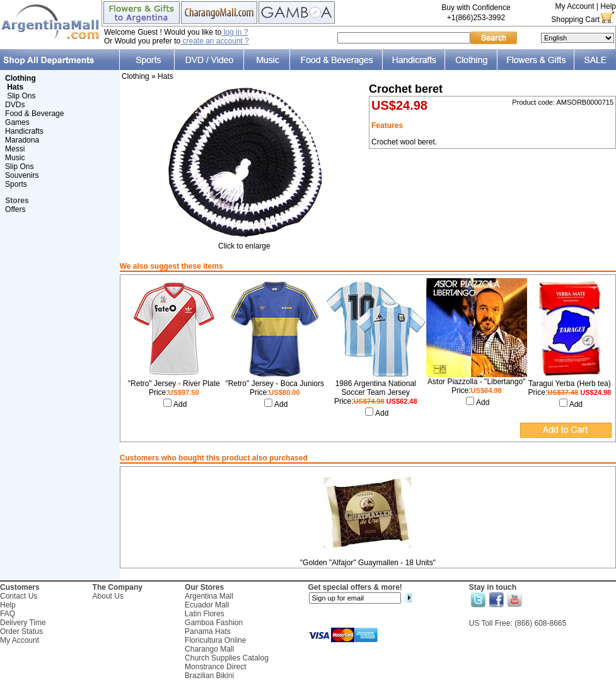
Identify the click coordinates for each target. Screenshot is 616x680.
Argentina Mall (209, 596)
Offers (15, 209)
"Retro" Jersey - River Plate (174, 384)
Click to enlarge (244, 243)
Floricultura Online (215, 640)
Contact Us (19, 596)
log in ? (235, 32)
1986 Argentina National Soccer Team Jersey (376, 388)
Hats (166, 76)
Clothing (136, 76)
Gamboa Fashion (214, 623)
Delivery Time (23, 623)
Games (17, 122)
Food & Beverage (34, 114)
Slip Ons (21, 96)
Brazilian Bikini (209, 676)
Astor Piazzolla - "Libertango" (476, 382)
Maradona (22, 140)
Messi (15, 149)
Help (608, 6)
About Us (108, 596)
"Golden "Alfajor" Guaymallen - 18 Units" (368, 563)
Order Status (21, 631)
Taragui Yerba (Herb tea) (570, 384)
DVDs (15, 105)
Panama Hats (208, 631)
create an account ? (215, 41)
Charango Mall (209, 649)
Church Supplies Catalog (227, 658)
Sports (16, 184)
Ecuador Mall (207, 605)
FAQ (8, 614)
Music (15, 158)
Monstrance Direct (215, 667)
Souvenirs (22, 175)
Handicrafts (24, 131)
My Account (574, 6)
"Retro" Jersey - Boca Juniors (275, 384)
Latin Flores (205, 614)
